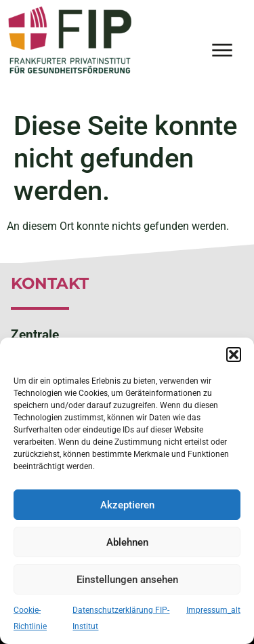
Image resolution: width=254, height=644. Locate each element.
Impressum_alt (213, 610)
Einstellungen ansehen (127, 580)
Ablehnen (127, 542)
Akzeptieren (127, 505)
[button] (234, 355)
